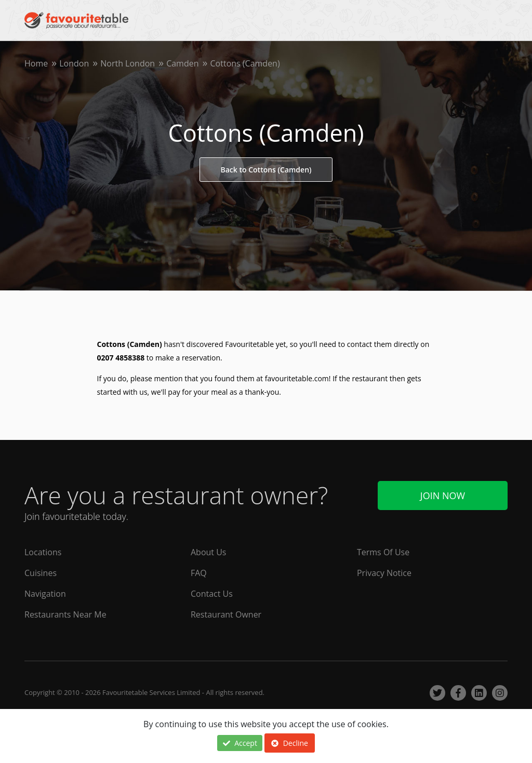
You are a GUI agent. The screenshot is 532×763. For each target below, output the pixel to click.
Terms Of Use (383, 552)
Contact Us (212, 594)
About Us (209, 552)
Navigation (45, 594)
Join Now (443, 496)
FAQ (199, 573)
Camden (182, 63)
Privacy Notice (384, 573)
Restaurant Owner (226, 614)
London (74, 63)
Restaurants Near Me (65, 614)
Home (36, 63)
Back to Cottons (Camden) (266, 170)
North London (128, 63)
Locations (43, 552)
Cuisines (41, 573)
